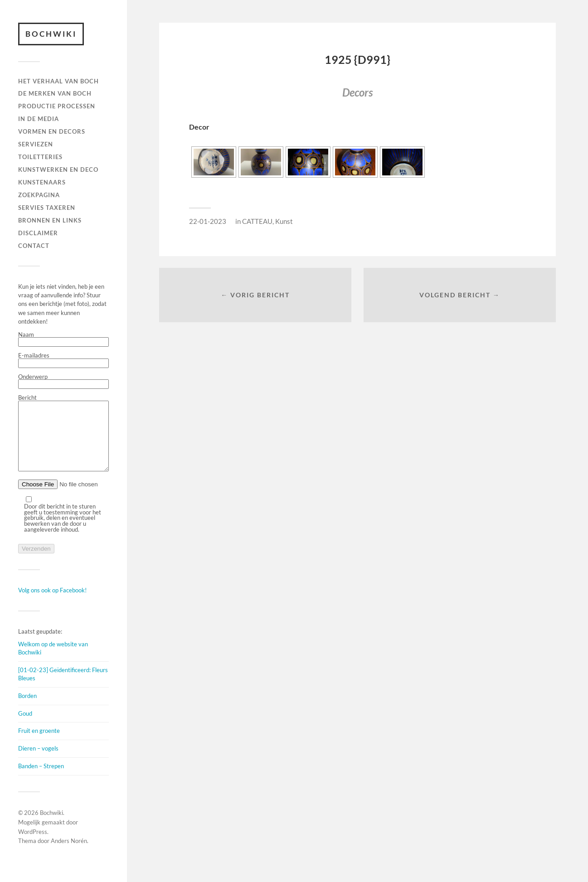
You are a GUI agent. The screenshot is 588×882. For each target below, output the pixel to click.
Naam (63, 339)
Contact (34, 246)
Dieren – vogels (38, 762)
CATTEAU (257, 221)
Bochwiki (51, 34)
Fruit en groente (39, 744)
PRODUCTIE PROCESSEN (57, 106)
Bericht (63, 440)
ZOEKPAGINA (39, 195)
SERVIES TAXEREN (47, 208)
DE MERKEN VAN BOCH (55, 93)
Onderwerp (63, 382)
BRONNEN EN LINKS (50, 220)
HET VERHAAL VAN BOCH (58, 81)
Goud (25, 727)
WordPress (33, 845)
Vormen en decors (52, 131)
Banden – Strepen (41, 780)
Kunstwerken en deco (58, 170)
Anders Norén (69, 854)
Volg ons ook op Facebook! (52, 604)
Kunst (284, 221)
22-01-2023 (208, 221)
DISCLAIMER (38, 233)
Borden (27, 709)
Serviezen (36, 144)
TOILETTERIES (40, 157)
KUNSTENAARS (42, 182)
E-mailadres (63, 360)
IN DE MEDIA (39, 119)
